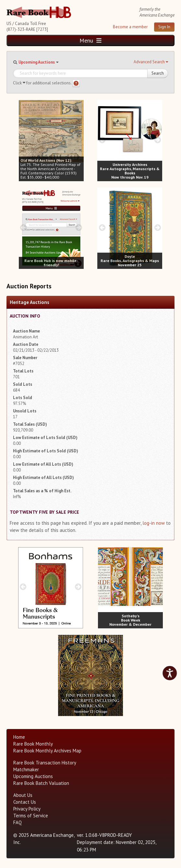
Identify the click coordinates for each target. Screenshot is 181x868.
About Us (23, 795)
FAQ (18, 822)
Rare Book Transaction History (45, 763)
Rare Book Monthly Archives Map (47, 751)
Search (158, 73)
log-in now (154, 523)
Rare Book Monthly (33, 744)
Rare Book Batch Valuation (41, 783)
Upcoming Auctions (37, 62)
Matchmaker (26, 769)
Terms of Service (31, 816)
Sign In (164, 27)
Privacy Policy (27, 809)
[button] (151, 62)
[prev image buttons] (24, 140)
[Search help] (76, 83)
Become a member (130, 27)
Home (19, 737)
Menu (90, 40)
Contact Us (25, 802)
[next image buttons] (79, 140)
